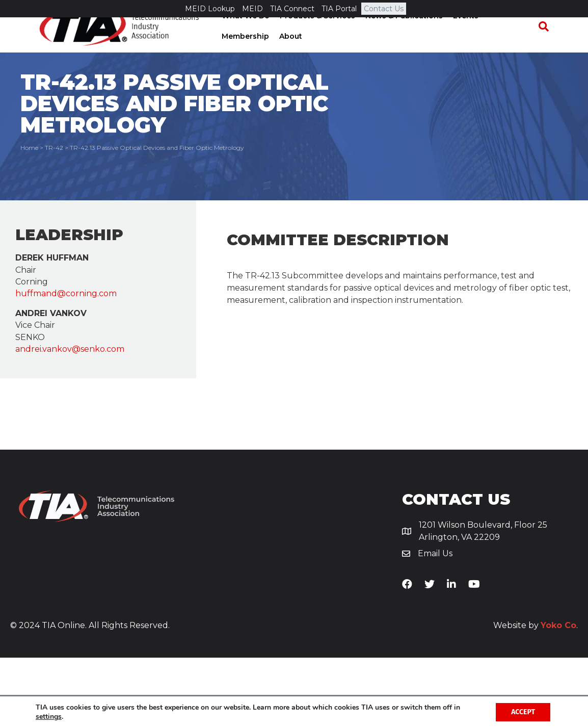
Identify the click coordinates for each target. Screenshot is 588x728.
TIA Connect (292, 9)
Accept (523, 712)
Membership (509, 33)
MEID (252, 9)
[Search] (548, 44)
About (230, 54)
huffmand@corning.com (66, 363)
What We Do (243, 33)
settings (49, 717)
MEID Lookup (210, 9)
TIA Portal (339, 9)
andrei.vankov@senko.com (70, 419)
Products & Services (314, 33)
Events (463, 33)
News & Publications (401, 33)
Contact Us (384, 9)
